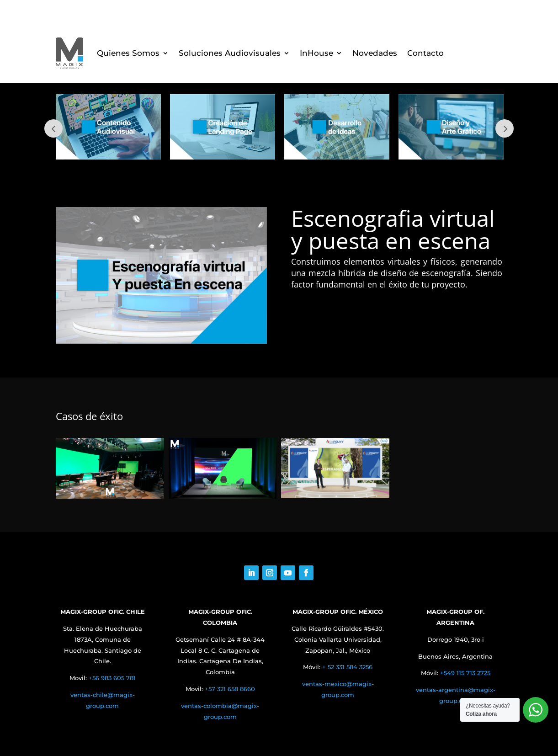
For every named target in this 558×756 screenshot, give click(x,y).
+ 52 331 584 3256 (347, 667)
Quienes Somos (128, 53)
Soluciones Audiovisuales (230, 53)
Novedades (375, 53)
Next (505, 128)
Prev (53, 128)
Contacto (425, 53)
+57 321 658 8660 (230, 689)
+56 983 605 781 (112, 678)
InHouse (316, 53)
